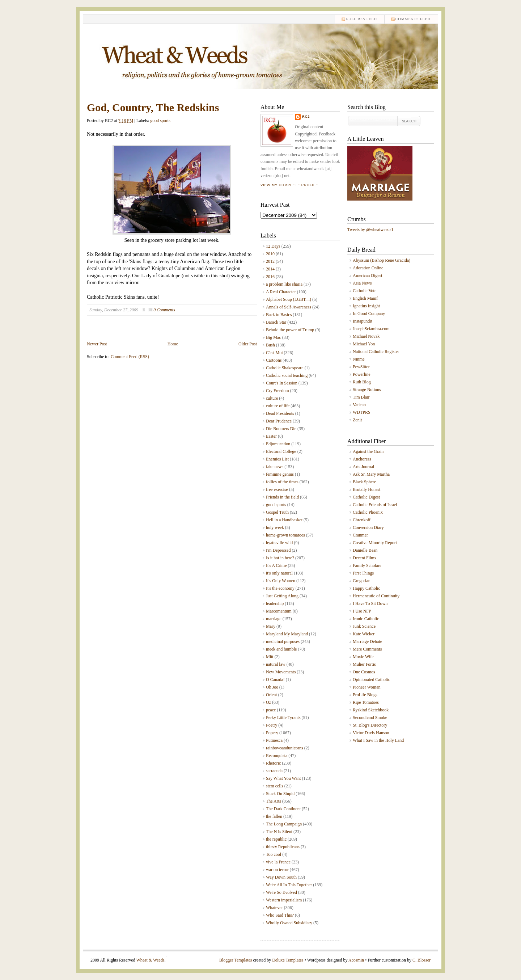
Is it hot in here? (280, 558)
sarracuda (274, 771)
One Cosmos (364, 672)
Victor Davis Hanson (371, 733)
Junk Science (364, 626)
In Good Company (369, 314)
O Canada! (275, 680)
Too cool (274, 854)
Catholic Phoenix (368, 512)
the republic (276, 839)
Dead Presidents (280, 413)
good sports (160, 121)
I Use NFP (362, 611)
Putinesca (274, 740)
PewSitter (361, 367)
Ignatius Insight (366, 306)
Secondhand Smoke (370, 718)
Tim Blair (361, 397)
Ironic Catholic (366, 619)
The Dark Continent (283, 809)
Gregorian (362, 581)
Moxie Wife (363, 657)
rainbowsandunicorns (285, 748)
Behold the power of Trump (290, 330)
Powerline (362, 374)
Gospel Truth (277, 512)
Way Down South (281, 877)
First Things (363, 573)
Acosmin (356, 960)
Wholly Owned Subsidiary (289, 923)
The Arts (274, 801)
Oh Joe (272, 687)
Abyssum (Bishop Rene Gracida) (382, 260)
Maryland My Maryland (287, 634)
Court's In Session (282, 383)
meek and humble (281, 649)
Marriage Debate (367, 642)
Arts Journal (363, 467)
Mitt (270, 657)
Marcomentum (279, 611)
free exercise (277, 489)
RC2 (306, 117)
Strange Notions (367, 390)
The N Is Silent (279, 832)
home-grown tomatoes (285, 535)
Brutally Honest (367, 489)
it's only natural (279, 573)
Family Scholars (367, 565)
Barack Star (276, 322)
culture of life (278, 406)
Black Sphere (364, 482)
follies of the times (282, 482)
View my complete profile (289, 185)
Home (173, 344)
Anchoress (362, 459)
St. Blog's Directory (370, 725)
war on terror (277, 870)
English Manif (365, 298)
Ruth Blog (362, 382)
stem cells (275, 786)
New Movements (281, 672)
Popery (272, 733)
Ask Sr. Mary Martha (371, 474)
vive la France (278, 862)
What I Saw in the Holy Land (378, 740)
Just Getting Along (282, 596)
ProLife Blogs (365, 695)
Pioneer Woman (367, 687)
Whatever (274, 908)
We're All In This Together (289, 885)
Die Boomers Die (281, 429)
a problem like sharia (284, 284)
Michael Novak (366, 336)
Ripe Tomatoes (366, 702)
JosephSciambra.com (371, 329)
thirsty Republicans (283, 847)
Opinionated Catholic (371, 680)
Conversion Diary (368, 527)
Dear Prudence (279, 421)
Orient (272, 695)
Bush (270, 345)
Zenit (357, 420)
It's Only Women (281, 581)
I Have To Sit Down (370, 603)
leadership (275, 603)
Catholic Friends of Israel (375, 505)
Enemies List (277, 459)
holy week (275, 527)
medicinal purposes (283, 642)
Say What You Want (283, 778)
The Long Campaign (284, 824)
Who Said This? (280, 915)
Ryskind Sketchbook (371, 710)
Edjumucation (278, 444)
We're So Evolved (281, 892)
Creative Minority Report (375, 543)
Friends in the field (282, 497)
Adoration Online (368, 268)
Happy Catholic (367, 588)
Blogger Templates (236, 960)
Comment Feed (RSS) (130, 357)
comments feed (413, 19)
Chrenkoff (362, 520)
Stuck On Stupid (280, 794)
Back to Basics (279, 315)
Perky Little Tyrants (283, 718)
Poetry (272, 725)
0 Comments (164, 310)
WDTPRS (362, 412)
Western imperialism (284, 900)
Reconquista (277, 756)
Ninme (359, 359)
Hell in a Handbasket (284, 520)
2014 (270, 269)
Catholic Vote (365, 291)
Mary (271, 626)
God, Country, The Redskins (153, 107)
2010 (270, 254)
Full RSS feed (361, 19)
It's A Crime (276, 565)
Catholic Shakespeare (285, 368)
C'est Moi (274, 353)
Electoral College (281, 451)
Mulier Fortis (364, 664)
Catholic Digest (366, 497)
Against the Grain (368, 451)
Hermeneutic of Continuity (376, 596)
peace (271, 710)
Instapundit (363, 321)
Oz (268, 702)
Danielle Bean (365, 550)
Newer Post (97, 344)
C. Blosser (422, 960)
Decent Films (364, 558)
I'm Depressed (278, 550)
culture (272, 398)
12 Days (273, 246)
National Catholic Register (376, 352)
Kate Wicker (364, 634)
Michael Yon (364, 344)
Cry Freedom (278, 391)
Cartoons (274, 360)
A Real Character (281, 292)
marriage (274, 619)
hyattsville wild (279, 543)
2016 (270, 277)
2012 (270, 261)
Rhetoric (273, 763)
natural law (276, 664)
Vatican (359, 405)
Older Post (248, 344)
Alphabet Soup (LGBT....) (289, 299)
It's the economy (280, 588)
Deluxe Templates (288, 960)
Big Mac (274, 337)
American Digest (368, 276)
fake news (275, 467)
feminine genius (280, 474)
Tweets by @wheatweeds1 (370, 230)
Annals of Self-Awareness (289, 307)
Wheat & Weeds (150, 960)
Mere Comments (367, 649)
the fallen (274, 816)
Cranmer (360, 535)
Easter (271, 436)
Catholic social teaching (287, 375)
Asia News (362, 283)
